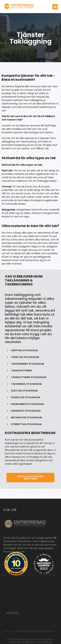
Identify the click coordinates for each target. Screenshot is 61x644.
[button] (55, 7)
